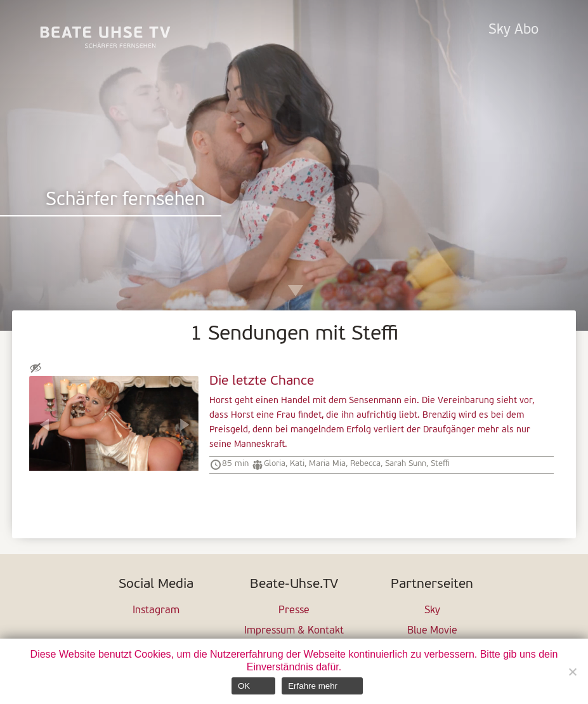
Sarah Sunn (406, 464)
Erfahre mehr (313, 686)
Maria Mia (327, 464)
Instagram (156, 611)
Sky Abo (513, 30)
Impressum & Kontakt (294, 631)
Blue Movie (432, 631)
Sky (432, 611)
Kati (297, 464)
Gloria (275, 464)
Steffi (440, 464)
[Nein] (572, 672)
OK (244, 686)
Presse (294, 611)
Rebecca (365, 464)
